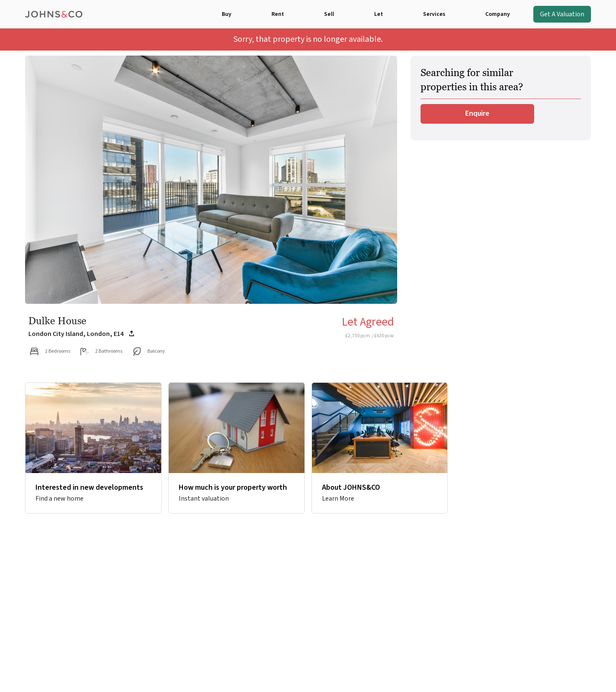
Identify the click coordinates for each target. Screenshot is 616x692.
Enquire (477, 113)
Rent (278, 14)
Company (498, 14)
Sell (329, 14)
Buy (227, 14)
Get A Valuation (562, 14)
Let (379, 14)
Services (434, 14)
